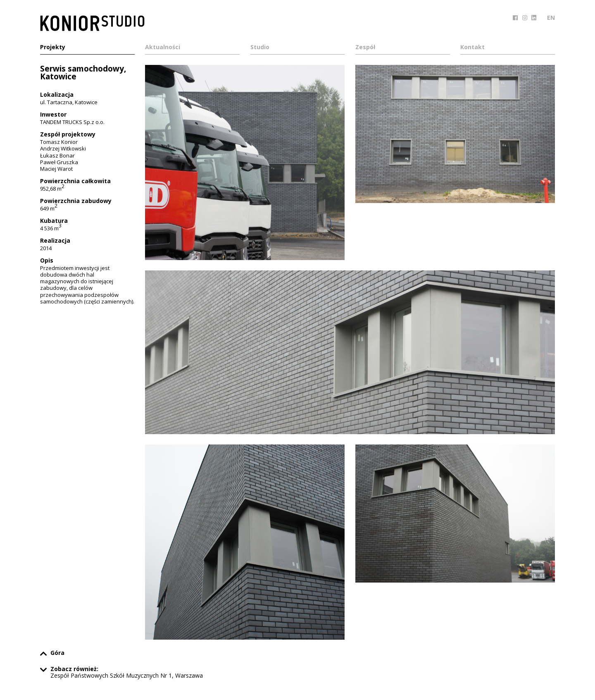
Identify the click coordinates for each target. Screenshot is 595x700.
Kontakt (472, 48)
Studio (260, 48)
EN (551, 18)
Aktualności (163, 48)
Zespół (365, 48)
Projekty (53, 48)
